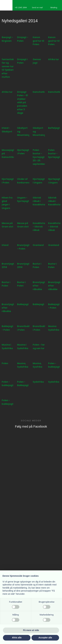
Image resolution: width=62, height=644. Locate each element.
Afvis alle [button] (17, 638)
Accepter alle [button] (45, 638)
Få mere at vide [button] (31, 630)
